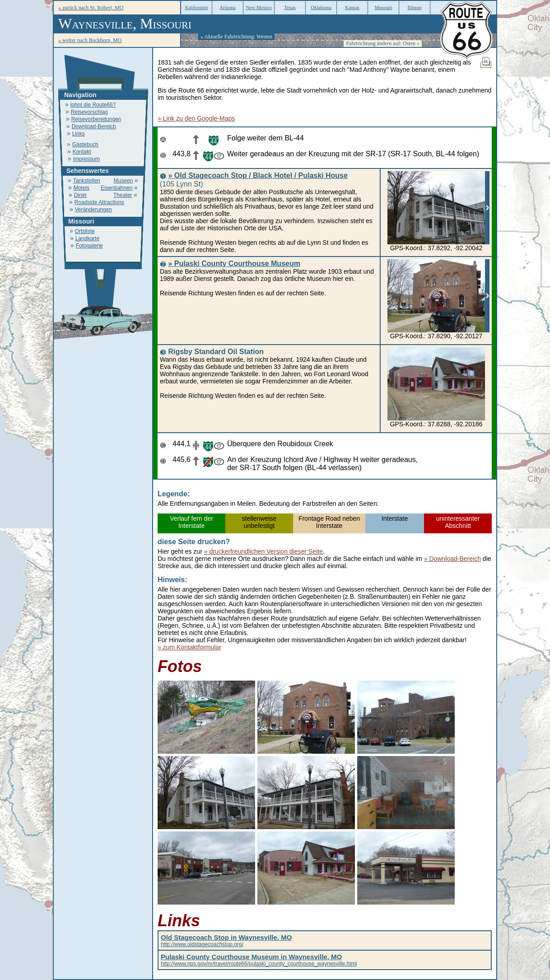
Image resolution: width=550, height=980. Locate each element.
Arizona (227, 7)
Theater (123, 195)
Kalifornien (197, 7)
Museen (124, 181)
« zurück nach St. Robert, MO (91, 8)
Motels (82, 188)
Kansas (352, 7)
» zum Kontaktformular (189, 647)
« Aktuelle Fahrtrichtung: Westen (236, 37)
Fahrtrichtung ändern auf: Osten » (383, 43)
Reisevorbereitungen (96, 119)
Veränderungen (93, 210)
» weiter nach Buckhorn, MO (90, 40)
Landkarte (87, 238)
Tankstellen (87, 181)
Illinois (414, 7)
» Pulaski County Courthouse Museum (234, 264)
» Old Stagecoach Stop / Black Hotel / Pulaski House (258, 175)
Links (79, 134)
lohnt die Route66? (93, 105)
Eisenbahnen (117, 188)
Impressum (86, 159)
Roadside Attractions (99, 202)
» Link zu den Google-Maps (196, 118)
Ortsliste (85, 231)
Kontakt (82, 152)
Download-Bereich (94, 126)
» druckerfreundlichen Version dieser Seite (263, 551)
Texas (290, 7)
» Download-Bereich (452, 559)
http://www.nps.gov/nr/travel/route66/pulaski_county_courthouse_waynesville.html (259, 961)
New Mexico (259, 7)
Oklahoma (321, 7)
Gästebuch (85, 145)
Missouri (383, 7)
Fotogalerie (89, 246)
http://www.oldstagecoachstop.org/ (226, 941)
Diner (81, 195)
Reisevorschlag (89, 112)
